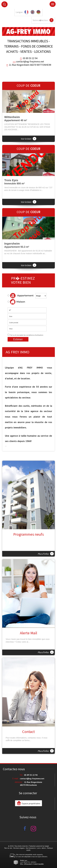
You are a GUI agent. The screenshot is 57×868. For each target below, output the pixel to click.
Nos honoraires (31, 848)
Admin (44, 848)
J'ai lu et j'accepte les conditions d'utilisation (27, 335)
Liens (39, 848)
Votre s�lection (40, 20)
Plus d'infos (46, 554)
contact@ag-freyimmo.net (30, 61)
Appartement (21, 296)
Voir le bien (28, 139)
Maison (18, 302)
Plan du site (8, 848)
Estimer (18, 339)
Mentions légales (19, 848)
